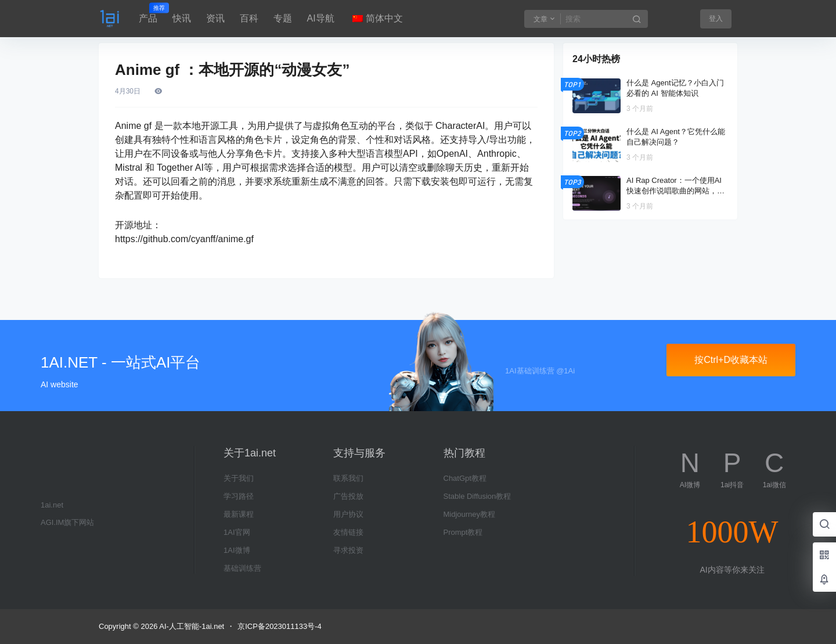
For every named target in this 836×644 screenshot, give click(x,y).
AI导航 (321, 18)
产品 (148, 13)
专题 (283, 18)
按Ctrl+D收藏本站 (731, 360)
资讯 (215, 18)
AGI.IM (52, 522)
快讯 (182, 18)
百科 (249, 18)
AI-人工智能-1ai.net (191, 626)
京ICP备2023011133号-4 (280, 626)
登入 (716, 19)
